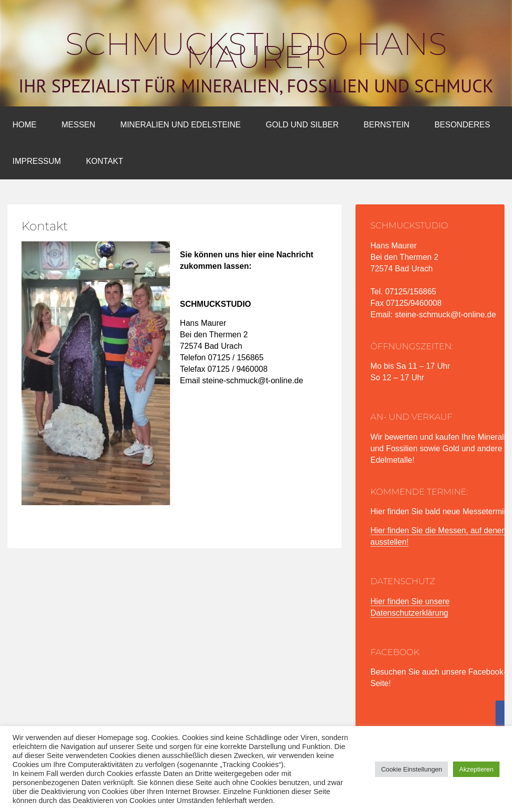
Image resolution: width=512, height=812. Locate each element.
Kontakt (104, 161)
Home (24, 125)
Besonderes (462, 125)
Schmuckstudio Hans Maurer (256, 50)
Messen (78, 125)
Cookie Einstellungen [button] (411, 769)
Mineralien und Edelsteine (181, 125)
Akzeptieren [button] (476, 769)
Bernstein (386, 125)
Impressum (37, 161)
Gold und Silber (302, 125)
